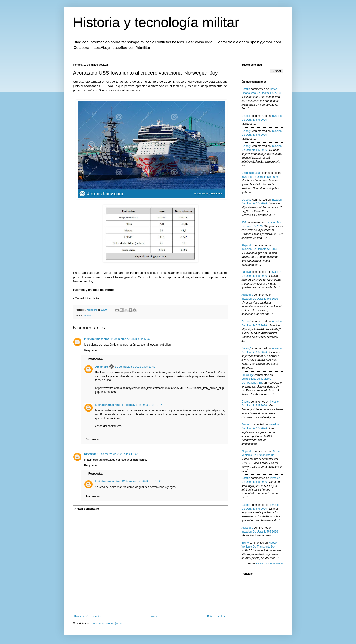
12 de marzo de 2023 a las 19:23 (142, 481)
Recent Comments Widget (270, 564)
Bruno (245, 424)
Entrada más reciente (87, 617)
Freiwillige (248, 375)
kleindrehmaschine (97, 339)
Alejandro (102, 367)
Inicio (154, 617)
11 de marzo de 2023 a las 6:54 (130, 339)
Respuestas (96, 359)
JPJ (244, 223)
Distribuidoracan (252, 173)
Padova (246, 272)
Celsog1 (247, 116)
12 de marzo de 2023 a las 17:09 (117, 454)
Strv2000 (90, 454)
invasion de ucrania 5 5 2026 (260, 177)
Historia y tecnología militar (156, 22)
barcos (87, 315)
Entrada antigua (217, 617)
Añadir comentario (87, 509)
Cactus (246, 89)
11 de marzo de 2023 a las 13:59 (135, 367)
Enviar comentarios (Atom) (107, 623)
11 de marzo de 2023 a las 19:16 (142, 405)
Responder (91, 350)
